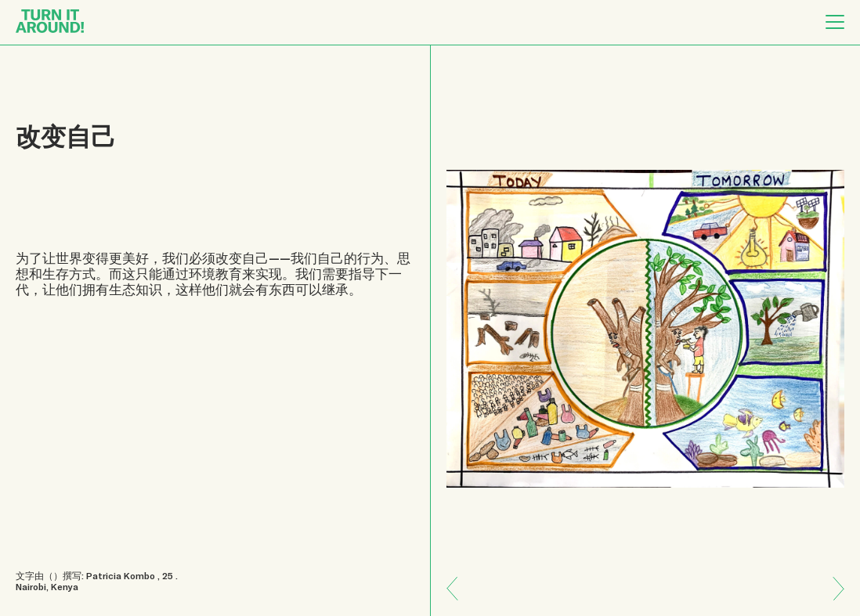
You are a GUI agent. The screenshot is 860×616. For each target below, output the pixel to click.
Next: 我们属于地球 (459, 577)
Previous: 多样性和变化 (833, 600)
